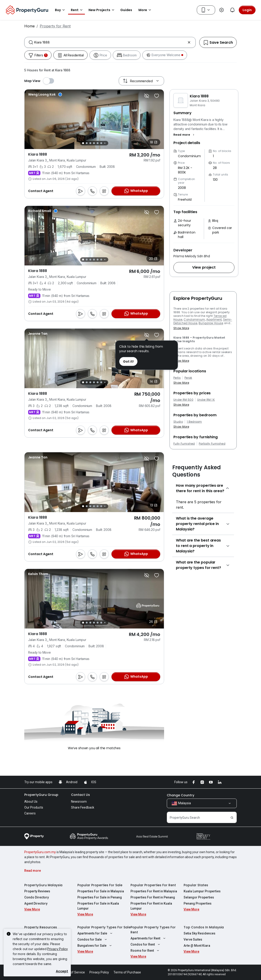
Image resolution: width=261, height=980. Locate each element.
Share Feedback (83, 807)
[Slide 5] (98, 143)
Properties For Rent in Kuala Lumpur (151, 906)
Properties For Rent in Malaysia (154, 891)
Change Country (181, 795)
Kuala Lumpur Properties (202, 891)
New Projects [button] (102, 10)
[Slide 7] (105, 143)
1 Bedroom (194, 422)
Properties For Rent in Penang (153, 897)
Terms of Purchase (127, 972)
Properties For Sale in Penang (100, 897)
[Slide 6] (101, 143)
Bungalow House (211, 323)
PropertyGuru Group (41, 795)
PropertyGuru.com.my (40, 852)
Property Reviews (37, 891)
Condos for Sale (93, 939)
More (145, 10)
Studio (178, 422)
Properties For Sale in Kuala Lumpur (98, 906)
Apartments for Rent (149, 938)
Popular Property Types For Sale (104, 927)
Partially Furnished (212, 444)
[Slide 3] (90, 143)
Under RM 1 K (206, 400)
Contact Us (80, 795)
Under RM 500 (183, 400)
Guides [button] (126, 10)
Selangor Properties (199, 897)
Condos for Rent (146, 944)
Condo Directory (37, 897)
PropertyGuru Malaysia (43, 885)
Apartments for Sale (95, 933)
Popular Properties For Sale (100, 885)
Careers (30, 813)
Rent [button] (77, 10)
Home (30, 26)
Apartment (214, 319)
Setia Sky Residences (199, 933)
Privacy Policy (58, 949)
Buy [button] (61, 10)
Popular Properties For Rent (153, 885)
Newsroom (79, 802)
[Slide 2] (87, 143)
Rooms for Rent (145, 951)
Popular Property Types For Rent (153, 930)
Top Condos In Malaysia (204, 927)
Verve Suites (193, 939)
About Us (31, 802)
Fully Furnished (184, 444)
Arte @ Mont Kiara (197, 946)
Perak (188, 378)
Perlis (177, 378)
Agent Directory (36, 903)
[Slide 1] (83, 143)
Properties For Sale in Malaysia (101, 891)
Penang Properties (198, 903)
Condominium (194, 319)
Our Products (34, 807)
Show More (181, 328)
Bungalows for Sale (95, 946)
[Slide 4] (94, 143)
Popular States (196, 885)
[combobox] (110, 42)
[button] (184, 135)
